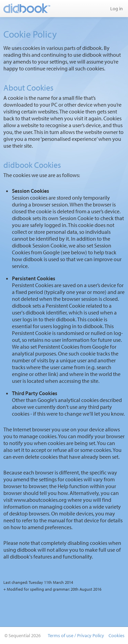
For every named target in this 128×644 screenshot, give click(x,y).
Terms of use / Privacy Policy (76, 635)
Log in (117, 9)
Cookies (117, 635)
